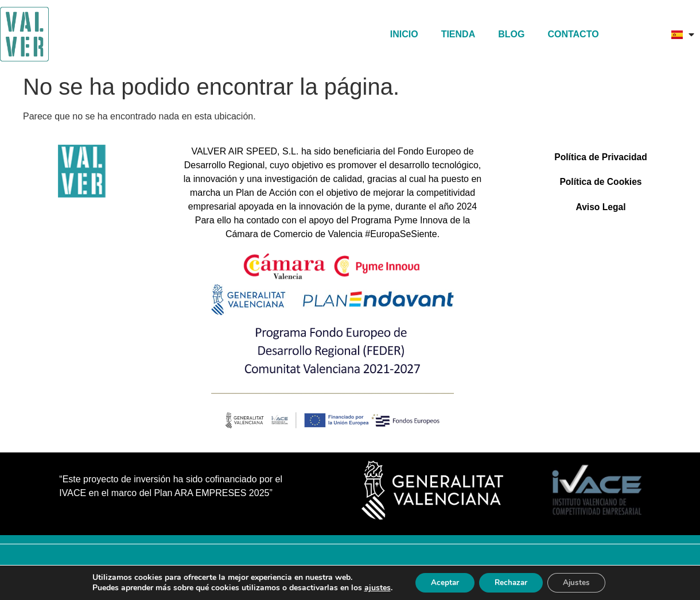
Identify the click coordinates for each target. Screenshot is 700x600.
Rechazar (511, 582)
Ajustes (581, 582)
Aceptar (441, 582)
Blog (511, 34)
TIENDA (458, 34)
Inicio (404, 34)
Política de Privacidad (600, 158)
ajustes (371, 587)
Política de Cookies (601, 184)
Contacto (573, 34)
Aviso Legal (600, 210)
